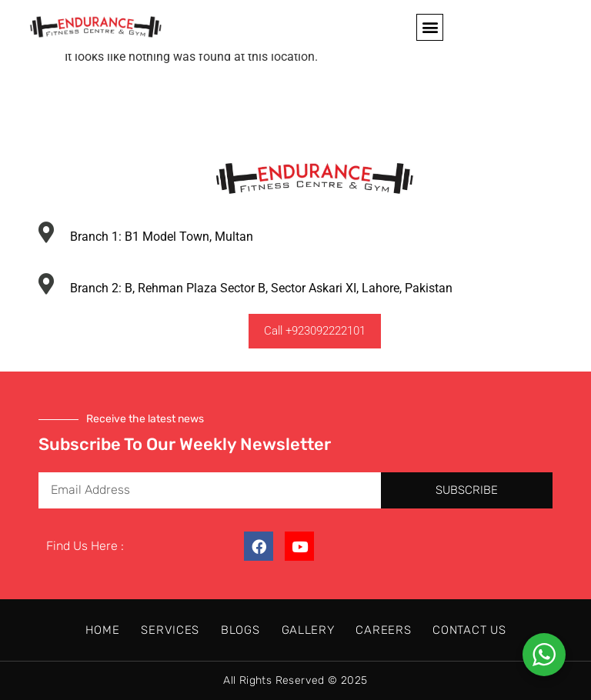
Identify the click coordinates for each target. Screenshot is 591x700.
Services (170, 630)
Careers (383, 630)
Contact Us (469, 630)
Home (103, 630)
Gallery (308, 630)
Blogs (240, 630)
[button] (430, 27)
